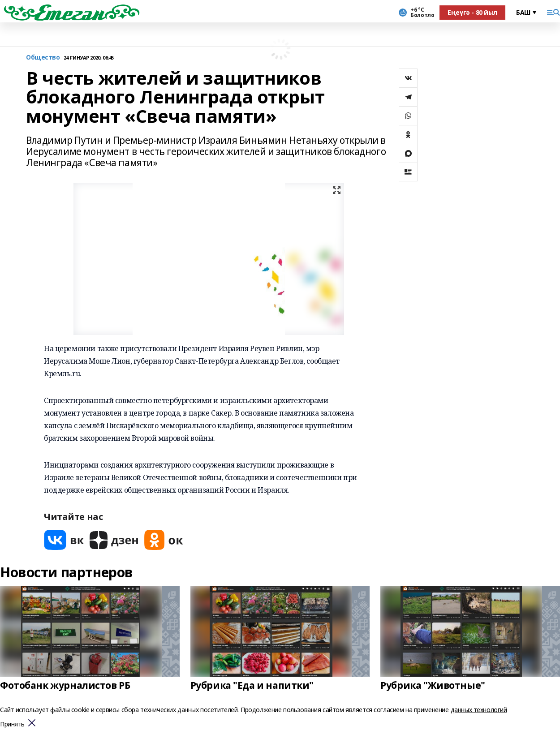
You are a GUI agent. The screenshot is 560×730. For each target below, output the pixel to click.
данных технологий (479, 710)
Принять (12, 724)
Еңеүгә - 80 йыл (472, 12)
